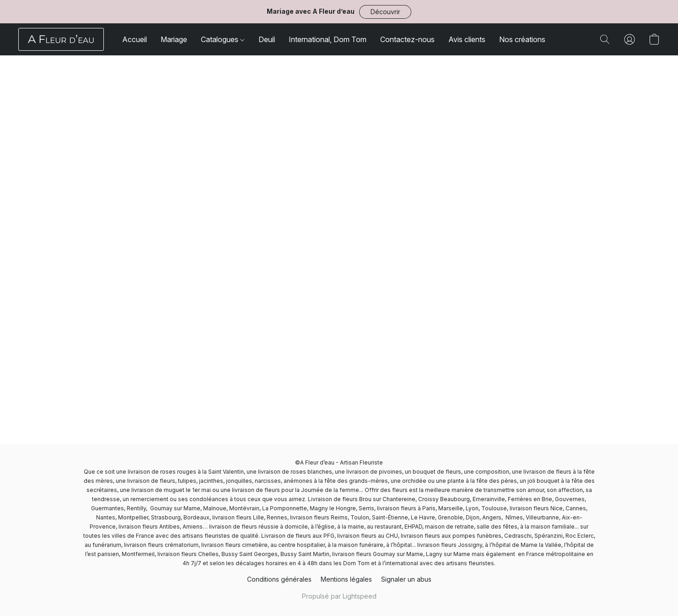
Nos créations (522, 39)
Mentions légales (346, 579)
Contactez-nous (407, 39)
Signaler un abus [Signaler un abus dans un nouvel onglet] (406, 579)
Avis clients (467, 39)
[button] (385, 12)
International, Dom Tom (328, 39)
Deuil (267, 39)
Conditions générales (279, 579)
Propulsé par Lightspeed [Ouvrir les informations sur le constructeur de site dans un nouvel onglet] (339, 596)
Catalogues (223, 39)
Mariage (174, 39)
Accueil (135, 39)
